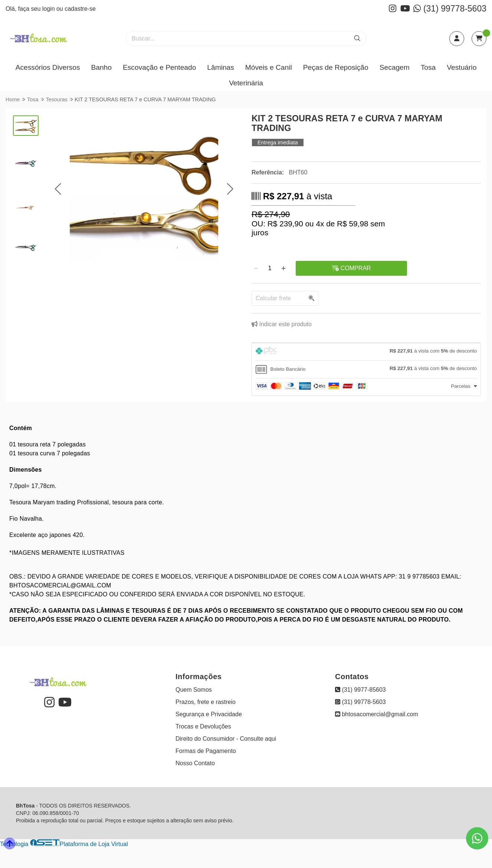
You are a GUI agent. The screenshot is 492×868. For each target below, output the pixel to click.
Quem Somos (194, 690)
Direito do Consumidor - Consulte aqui (226, 739)
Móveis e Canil (269, 67)
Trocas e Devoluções (203, 726)
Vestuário (462, 67)
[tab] (366, 352)
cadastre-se (80, 9)
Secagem (395, 67)
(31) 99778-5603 (450, 9)
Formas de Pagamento (206, 751)
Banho (101, 67)
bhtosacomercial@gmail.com (377, 714)
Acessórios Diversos (48, 67)
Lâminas (221, 67)
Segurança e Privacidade (209, 714)
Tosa (428, 67)
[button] (58, 189)
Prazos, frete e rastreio (206, 702)
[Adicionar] (283, 268)
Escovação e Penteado (159, 67)
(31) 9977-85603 (360, 690)
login (49, 9)
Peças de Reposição (336, 67)
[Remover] (256, 268)
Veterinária (246, 83)
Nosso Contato (195, 763)
